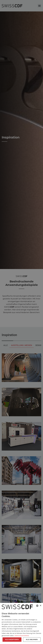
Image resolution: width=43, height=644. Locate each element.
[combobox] (37, 606)
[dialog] (21, 623)
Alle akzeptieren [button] (12, 639)
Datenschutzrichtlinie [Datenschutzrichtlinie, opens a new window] (22, 636)
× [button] (40, 606)
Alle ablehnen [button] (32, 639)
